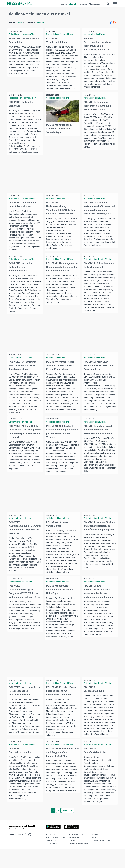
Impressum (51, 853)
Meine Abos (95, 4)
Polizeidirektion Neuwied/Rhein (23, 34)
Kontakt (95, 853)
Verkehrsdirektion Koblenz (95, 34)
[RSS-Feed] (115, 23)
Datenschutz (51, 859)
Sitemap (72, 859)
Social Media (51, 862)
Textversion (74, 856)
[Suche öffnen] (108, 4)
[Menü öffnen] (115, 4)
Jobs (94, 856)
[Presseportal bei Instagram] (29, 853)
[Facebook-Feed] (111, 23)
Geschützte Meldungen (79, 862)
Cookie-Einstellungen (101, 859)
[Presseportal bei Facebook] (22, 853)
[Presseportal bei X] (25, 853)
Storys (64, 4)
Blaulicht (73, 4)
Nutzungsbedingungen (56, 856)
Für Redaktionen (76, 853)
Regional (83, 4)
